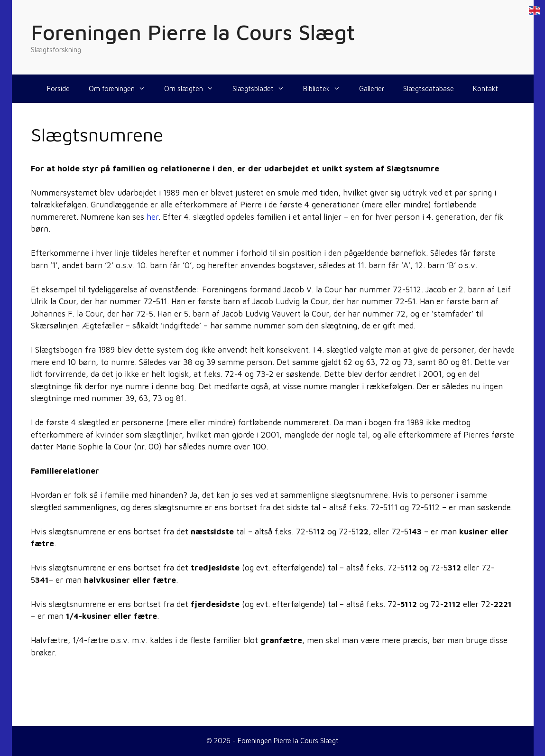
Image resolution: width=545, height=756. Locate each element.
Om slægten (194, 89)
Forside (58, 89)
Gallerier (372, 89)
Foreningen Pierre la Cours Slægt (193, 32)
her (152, 217)
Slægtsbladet (263, 89)
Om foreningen (122, 89)
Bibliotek (326, 89)
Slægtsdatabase (429, 89)
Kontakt (485, 89)
